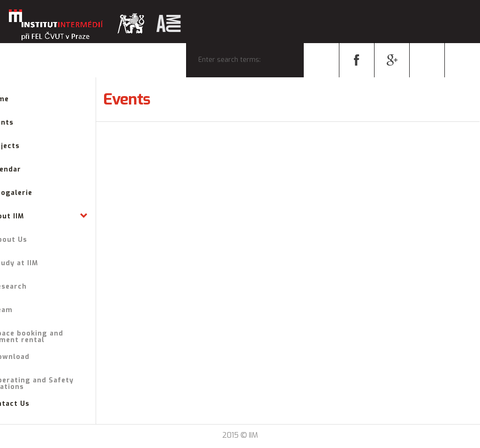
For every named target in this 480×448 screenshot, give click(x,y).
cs (427, 60)
